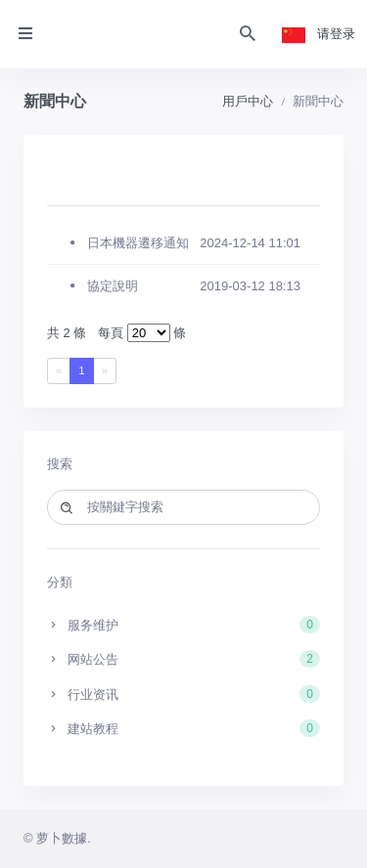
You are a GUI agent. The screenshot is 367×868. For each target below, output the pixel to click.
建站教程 (183, 728)
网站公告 (183, 659)
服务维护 (183, 625)
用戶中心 (248, 101)
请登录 (336, 34)
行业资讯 (183, 694)
